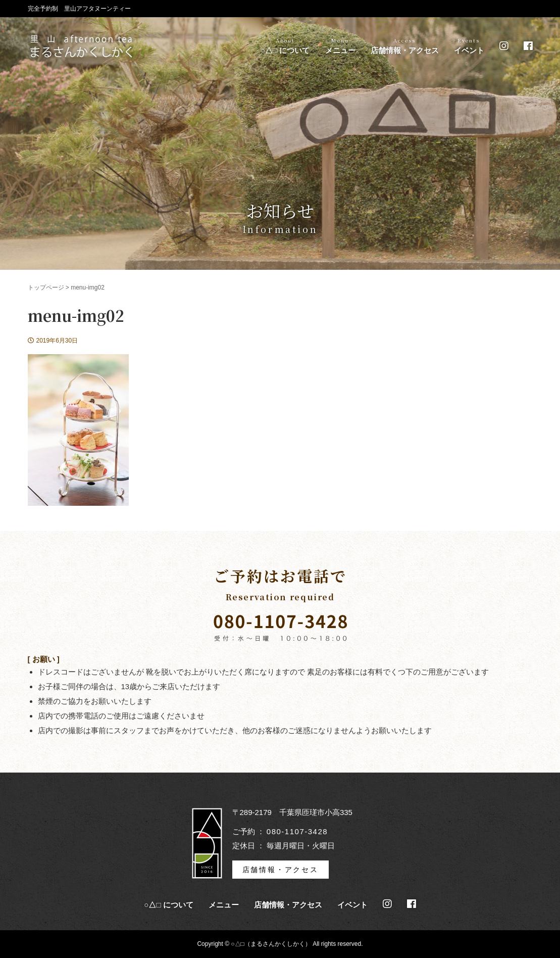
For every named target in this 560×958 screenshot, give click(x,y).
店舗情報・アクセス (405, 46)
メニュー (340, 46)
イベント (469, 46)
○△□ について (285, 46)
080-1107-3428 (297, 831)
